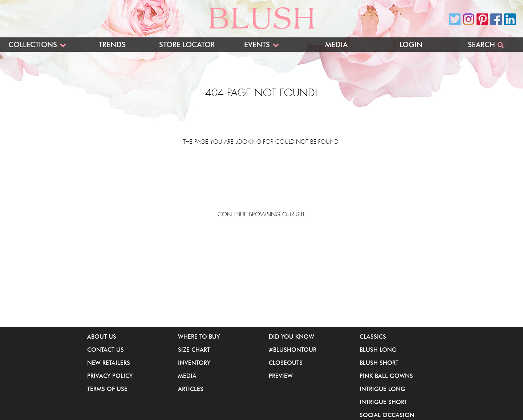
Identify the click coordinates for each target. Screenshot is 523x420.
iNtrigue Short (383, 402)
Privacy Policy (110, 376)
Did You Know (291, 337)
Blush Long (378, 350)
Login (411, 45)
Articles (191, 389)
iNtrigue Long (382, 389)
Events (257, 45)
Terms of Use (107, 389)
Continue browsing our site (262, 215)
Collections (33, 45)
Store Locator (187, 45)
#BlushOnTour (293, 350)
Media (336, 45)
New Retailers (109, 363)
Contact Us (106, 350)
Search (481, 45)
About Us (102, 337)
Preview (281, 376)
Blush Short (379, 363)
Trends (112, 45)
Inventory (194, 363)
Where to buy (199, 337)
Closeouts (286, 363)
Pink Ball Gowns (386, 376)
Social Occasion (387, 415)
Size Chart (194, 350)
